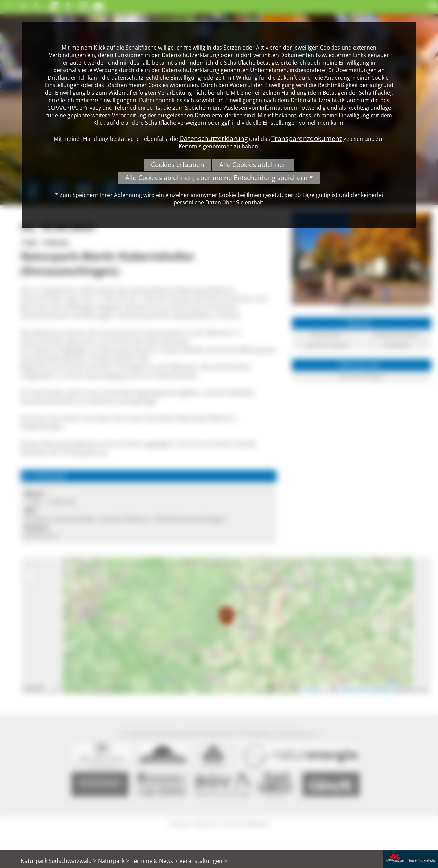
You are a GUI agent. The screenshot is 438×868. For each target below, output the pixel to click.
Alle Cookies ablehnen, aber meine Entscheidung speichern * (219, 178)
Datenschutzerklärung (214, 138)
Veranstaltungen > (203, 861)
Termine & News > (154, 861)
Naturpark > (113, 861)
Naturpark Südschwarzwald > (58, 861)
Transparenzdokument (307, 138)
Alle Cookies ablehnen (253, 165)
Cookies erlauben (178, 165)
